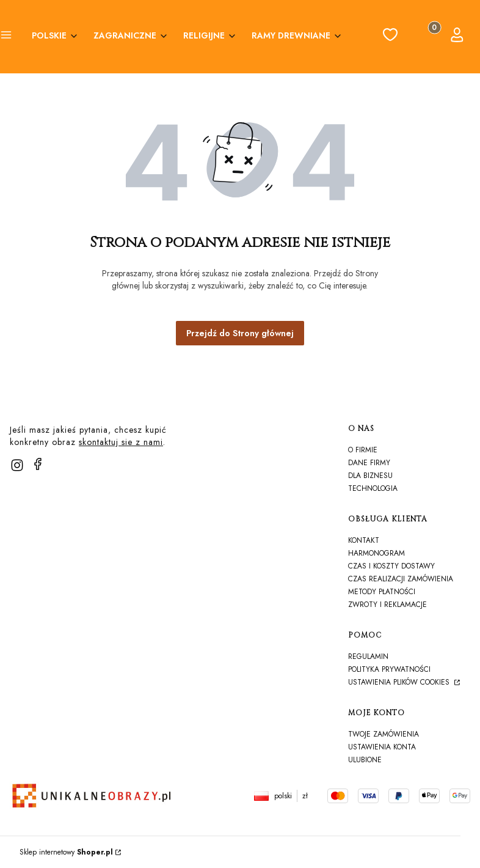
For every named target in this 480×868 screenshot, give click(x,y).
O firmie (363, 450)
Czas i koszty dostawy (391, 566)
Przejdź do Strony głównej (240, 333)
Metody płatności (382, 592)
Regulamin (368, 657)
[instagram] (17, 465)
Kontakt (364, 540)
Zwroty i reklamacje (387, 605)
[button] (6, 37)
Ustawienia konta (382, 747)
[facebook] (38, 464)
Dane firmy (369, 463)
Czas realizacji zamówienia (401, 579)
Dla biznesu (370, 476)
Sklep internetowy (66, 852)
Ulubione (365, 760)
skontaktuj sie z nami (121, 442)
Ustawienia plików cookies (400, 682)
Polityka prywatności (389, 669)
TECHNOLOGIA (373, 488)
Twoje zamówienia (384, 734)
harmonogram (376, 553)
